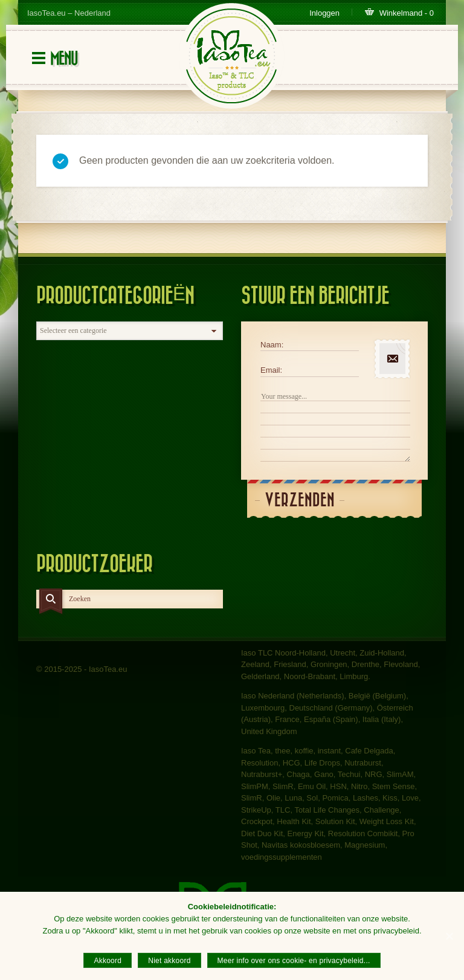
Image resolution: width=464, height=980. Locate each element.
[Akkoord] (449, 936)
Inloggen (324, 13)
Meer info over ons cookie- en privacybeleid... (294, 961)
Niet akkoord (169, 961)
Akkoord (108, 961)
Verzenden (300, 501)
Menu (64, 59)
